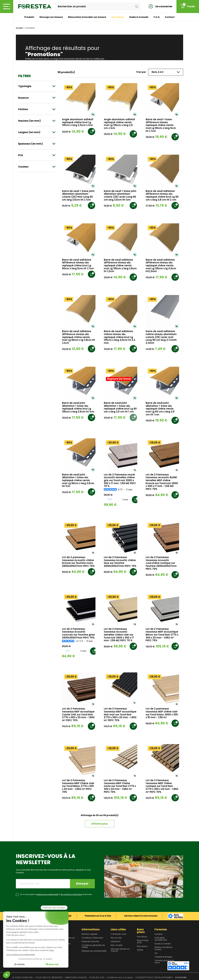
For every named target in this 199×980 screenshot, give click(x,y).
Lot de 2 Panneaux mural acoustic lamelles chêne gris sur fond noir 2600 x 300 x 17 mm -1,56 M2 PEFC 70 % (120, 480)
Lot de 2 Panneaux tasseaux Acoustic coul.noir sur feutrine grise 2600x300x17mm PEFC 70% (78, 633)
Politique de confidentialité (94, 951)
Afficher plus (100, 824)
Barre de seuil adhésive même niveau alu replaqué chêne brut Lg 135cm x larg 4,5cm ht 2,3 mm (119, 337)
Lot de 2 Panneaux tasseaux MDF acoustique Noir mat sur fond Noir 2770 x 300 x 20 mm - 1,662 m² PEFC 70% (120, 715)
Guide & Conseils (139, 17)
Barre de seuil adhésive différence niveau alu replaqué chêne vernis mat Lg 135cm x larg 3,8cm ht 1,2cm (120, 266)
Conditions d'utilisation (92, 938)
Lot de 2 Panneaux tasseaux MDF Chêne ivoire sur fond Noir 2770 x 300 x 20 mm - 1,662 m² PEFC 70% (120, 786)
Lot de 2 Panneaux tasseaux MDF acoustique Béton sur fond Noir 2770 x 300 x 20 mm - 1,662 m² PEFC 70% (162, 635)
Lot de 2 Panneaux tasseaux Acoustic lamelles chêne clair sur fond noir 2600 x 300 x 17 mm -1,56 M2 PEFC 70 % (119, 635)
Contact (170, 17)
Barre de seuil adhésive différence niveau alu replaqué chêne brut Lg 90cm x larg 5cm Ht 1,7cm (78, 264)
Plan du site (116, 938)
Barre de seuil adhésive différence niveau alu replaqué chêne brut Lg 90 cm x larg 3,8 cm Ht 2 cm (162, 196)
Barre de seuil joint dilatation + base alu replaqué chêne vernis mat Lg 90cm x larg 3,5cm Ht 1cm (78, 480)
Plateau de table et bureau (163, 948)
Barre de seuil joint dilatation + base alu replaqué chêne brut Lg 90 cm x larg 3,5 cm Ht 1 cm (120, 407)
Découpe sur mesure (51, 17)
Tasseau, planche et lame (164, 962)
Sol (156, 953)
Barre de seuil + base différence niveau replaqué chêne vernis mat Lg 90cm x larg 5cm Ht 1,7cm (161, 125)
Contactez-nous (118, 934)
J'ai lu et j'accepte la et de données (56, 894)
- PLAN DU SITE (96, 977)
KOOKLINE (181, 977)
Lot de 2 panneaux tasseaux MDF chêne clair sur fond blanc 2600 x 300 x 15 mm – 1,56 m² (162, 713)
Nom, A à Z (166, 72)
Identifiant (116, 942)
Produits (29, 17)
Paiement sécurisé (90, 942)
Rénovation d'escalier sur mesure (87, 17)
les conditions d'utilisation (71, 894)
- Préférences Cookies (119, 977)
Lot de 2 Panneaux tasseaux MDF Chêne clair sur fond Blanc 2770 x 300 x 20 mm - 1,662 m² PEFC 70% (78, 786)
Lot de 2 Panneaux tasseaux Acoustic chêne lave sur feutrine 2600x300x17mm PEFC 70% (120, 562)
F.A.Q (157, 17)
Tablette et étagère (163, 957)
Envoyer (82, 884)
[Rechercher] (98, 7)
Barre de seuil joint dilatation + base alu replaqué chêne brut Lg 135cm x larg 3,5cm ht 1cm (78, 407)
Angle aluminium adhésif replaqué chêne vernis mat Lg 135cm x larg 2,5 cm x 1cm (119, 124)
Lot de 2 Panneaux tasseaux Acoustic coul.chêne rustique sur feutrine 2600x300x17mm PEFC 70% (161, 563)
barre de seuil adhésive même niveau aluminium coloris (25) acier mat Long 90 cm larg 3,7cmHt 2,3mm (161, 337)
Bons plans (118, 17)
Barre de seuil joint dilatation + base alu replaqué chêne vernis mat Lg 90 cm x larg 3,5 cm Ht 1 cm (160, 409)
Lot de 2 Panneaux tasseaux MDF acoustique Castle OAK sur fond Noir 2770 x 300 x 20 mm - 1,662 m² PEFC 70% (78, 715)
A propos (159, 934)
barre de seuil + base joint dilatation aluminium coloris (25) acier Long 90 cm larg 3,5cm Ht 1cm (120, 196)
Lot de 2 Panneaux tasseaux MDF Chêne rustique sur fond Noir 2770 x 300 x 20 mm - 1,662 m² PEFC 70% (162, 786)
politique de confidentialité (47, 894)
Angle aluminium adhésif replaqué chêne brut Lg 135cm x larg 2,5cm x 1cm (78, 122)
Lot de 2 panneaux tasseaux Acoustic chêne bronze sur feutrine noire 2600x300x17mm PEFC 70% (78, 562)
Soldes (140, 950)
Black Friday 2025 (143, 942)
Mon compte (117, 945)
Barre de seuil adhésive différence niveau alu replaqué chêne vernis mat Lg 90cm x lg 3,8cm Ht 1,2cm (79, 337)
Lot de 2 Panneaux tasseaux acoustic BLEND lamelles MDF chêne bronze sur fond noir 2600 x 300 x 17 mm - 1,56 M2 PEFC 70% (162, 482)
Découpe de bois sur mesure (120, 950)
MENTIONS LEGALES (76, 977)
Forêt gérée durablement (161, 939)
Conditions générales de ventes (93, 946)
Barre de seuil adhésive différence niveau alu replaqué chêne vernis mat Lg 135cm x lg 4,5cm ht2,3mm (161, 266)
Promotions (142, 937)
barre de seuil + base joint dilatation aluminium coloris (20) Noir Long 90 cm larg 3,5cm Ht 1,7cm (78, 196)
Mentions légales (90, 934)
